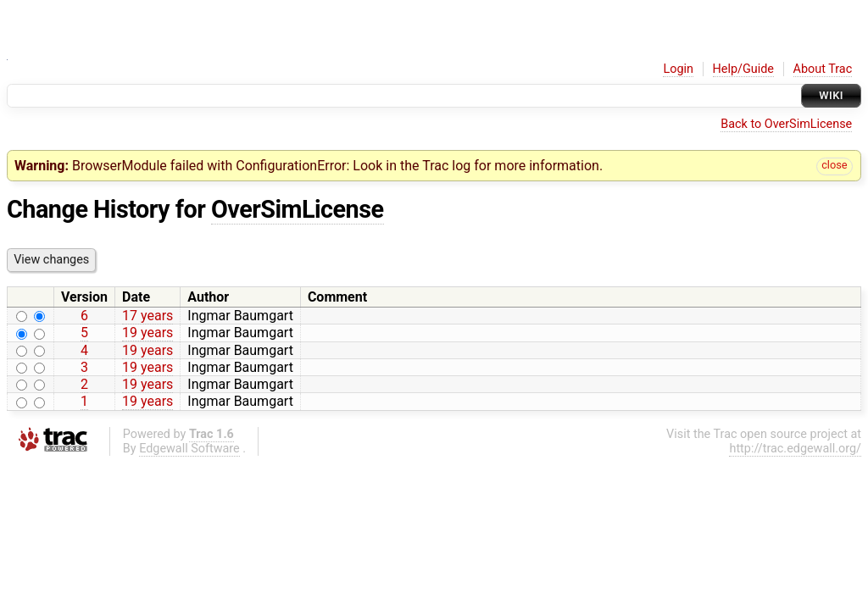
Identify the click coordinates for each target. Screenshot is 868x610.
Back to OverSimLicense (786, 124)
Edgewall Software (189, 449)
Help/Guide (743, 69)
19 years (147, 333)
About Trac (823, 69)
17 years (147, 316)
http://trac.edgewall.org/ (795, 449)
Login (678, 69)
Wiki (831, 95)
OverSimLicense (298, 209)
